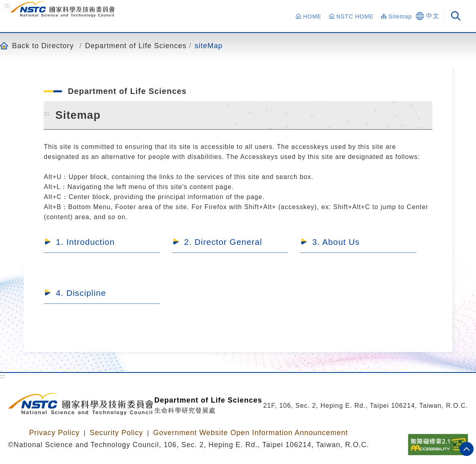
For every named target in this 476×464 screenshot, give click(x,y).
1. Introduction (85, 242)
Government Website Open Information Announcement (251, 433)
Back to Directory (43, 46)
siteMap (209, 46)
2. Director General (223, 242)
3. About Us (336, 242)
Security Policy (116, 433)
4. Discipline (81, 293)
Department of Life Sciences (136, 46)
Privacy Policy (54, 433)
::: (8, 5)
